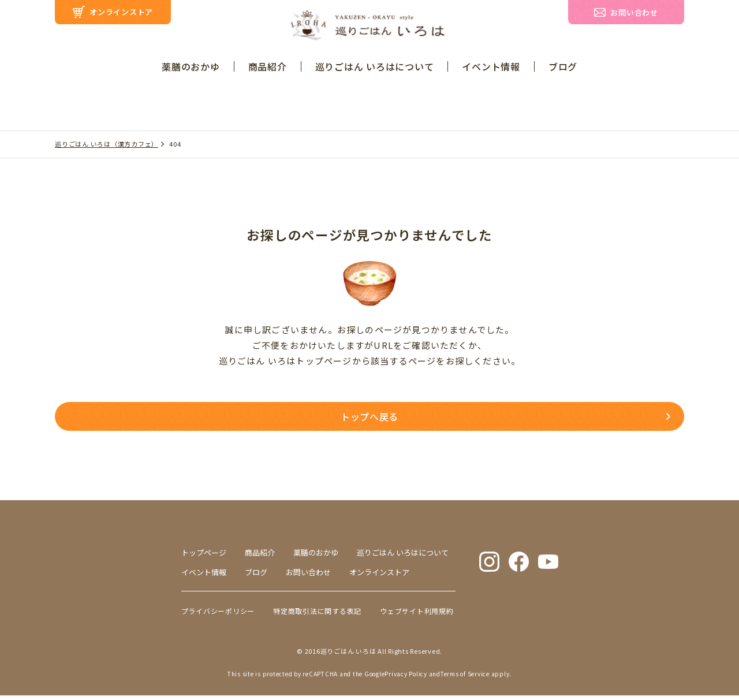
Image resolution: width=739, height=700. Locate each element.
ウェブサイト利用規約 (417, 615)
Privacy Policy (406, 678)
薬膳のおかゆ (191, 66)
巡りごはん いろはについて (375, 66)
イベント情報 (491, 66)
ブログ (563, 66)
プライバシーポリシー (218, 615)
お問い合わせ (308, 577)
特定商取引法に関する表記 (317, 615)
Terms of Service (465, 678)
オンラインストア (379, 577)
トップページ (204, 557)
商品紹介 (268, 66)
